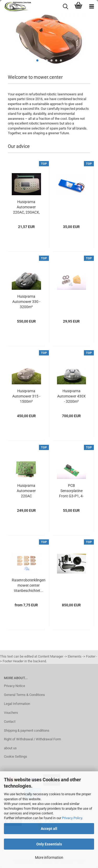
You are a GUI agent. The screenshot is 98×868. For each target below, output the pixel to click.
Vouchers (11, 713)
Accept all (49, 829)
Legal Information (17, 704)
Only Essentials (49, 844)
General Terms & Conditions (24, 695)
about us (10, 748)
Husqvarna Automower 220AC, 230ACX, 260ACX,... (26, 207)
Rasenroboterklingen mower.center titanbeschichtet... (29, 585)
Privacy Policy (72, 818)
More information (49, 857)
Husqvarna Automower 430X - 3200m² (71, 396)
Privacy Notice (15, 686)
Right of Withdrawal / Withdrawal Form (32, 739)
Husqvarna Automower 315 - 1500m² (26, 396)
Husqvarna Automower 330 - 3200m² (26, 302)
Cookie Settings (16, 756)
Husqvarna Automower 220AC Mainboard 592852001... (26, 491)
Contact (10, 722)
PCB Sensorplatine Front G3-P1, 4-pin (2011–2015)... (71, 491)
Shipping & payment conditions (27, 730)
